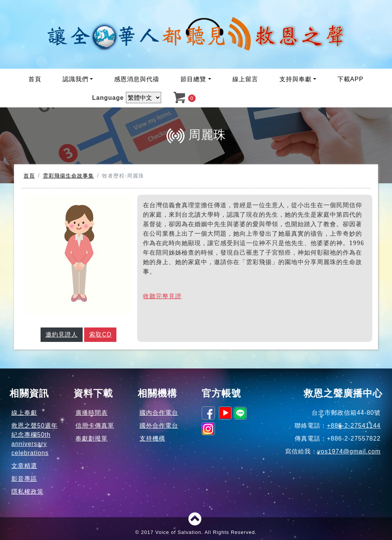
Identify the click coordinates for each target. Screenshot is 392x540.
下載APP (350, 79)
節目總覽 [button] (193, 79)
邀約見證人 (62, 335)
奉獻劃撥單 (92, 438)
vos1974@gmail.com (349, 451)
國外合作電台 (159, 426)
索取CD (100, 335)
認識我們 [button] (75, 79)
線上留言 (245, 79)
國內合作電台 (159, 413)
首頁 (35, 79)
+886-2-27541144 (354, 426)
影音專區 (24, 479)
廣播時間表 (92, 413)
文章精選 (24, 466)
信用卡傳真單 (95, 426)
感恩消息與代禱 (137, 79)
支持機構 (152, 438)
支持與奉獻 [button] (296, 79)
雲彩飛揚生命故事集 (68, 176)
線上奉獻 (24, 413)
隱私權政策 (27, 492)
